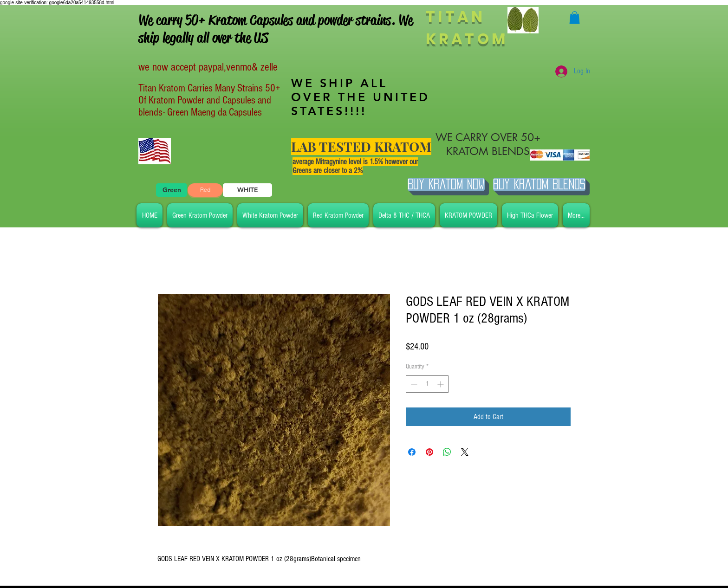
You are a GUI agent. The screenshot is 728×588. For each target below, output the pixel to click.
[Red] (205, 190)
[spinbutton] (427, 384)
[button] (575, 17)
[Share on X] (465, 452)
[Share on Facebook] (412, 452)
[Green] (172, 190)
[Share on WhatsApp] (447, 452)
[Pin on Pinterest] (429, 452)
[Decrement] (413, 384)
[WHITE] (247, 190)
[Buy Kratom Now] (446, 184)
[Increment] (441, 384)
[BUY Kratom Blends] (539, 184)
